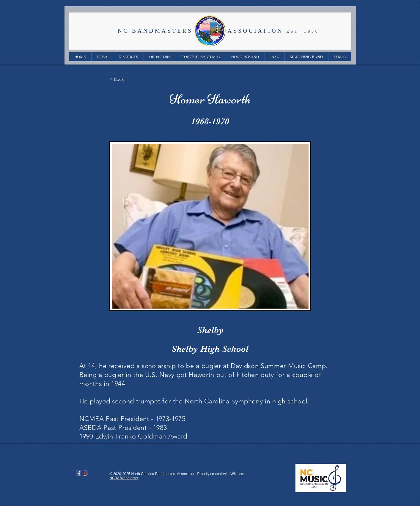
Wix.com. (238, 474)
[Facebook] (78, 473)
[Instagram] (85, 473)
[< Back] (129, 79)
